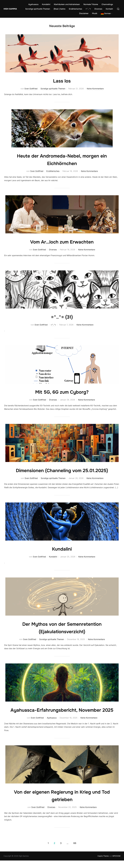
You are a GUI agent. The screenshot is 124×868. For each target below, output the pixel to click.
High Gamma (10, 9)
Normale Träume (91, 4)
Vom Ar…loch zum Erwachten (62, 242)
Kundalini (46, 4)
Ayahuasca (33, 4)
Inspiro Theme (103, 863)
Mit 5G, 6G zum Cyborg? (62, 392)
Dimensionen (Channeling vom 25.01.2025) (62, 470)
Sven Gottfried (31, 89)
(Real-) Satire (59, 9)
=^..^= (88, 9)
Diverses (98, 9)
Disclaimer (84, 13)
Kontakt (109, 9)
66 (75, 851)
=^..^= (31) (62, 317)
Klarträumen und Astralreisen (67, 4)
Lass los (62, 81)
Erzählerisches (75, 9)
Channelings (107, 4)
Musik (95, 13)
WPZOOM (116, 863)
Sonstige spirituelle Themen (38, 9)
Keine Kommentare (95, 89)
